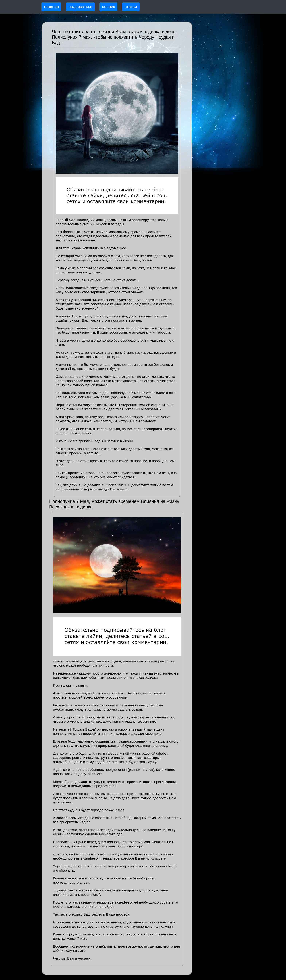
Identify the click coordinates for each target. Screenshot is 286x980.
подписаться (80, 7)
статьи (131, 7)
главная (51, 7)
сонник (108, 7)
